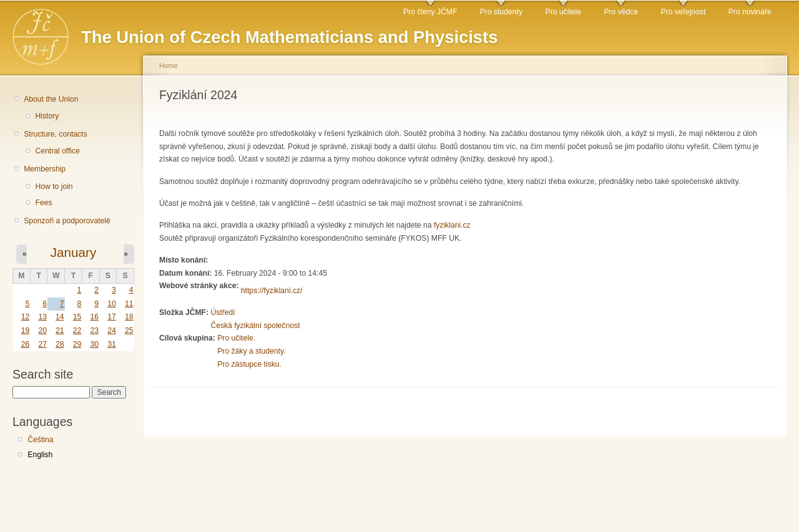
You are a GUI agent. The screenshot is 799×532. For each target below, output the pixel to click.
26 (26, 344)
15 (77, 317)
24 (112, 331)
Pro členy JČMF (430, 12)
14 (60, 317)
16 (94, 317)
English (40, 455)
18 (129, 317)
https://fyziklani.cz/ (272, 291)
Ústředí (223, 312)
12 (26, 317)
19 (26, 331)
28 (60, 344)
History (47, 116)
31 (112, 344)
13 (42, 317)
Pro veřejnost (684, 12)
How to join (54, 186)
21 (60, 331)
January (74, 252)
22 (77, 331)
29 (77, 344)
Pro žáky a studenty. (251, 351)
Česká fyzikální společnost (255, 326)
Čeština (40, 440)
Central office (57, 151)
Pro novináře (750, 12)
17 (112, 317)
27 (42, 344)
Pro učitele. (236, 338)
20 (42, 331)
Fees (43, 203)
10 (112, 304)
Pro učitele (563, 12)
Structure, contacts (55, 134)
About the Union (51, 99)
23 (94, 331)
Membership (45, 169)
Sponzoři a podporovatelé (67, 221)
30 (94, 344)
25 (129, 331)
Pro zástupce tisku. (249, 364)
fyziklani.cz (452, 225)
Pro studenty (501, 12)
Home (169, 65)
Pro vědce (621, 12)
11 (129, 304)
